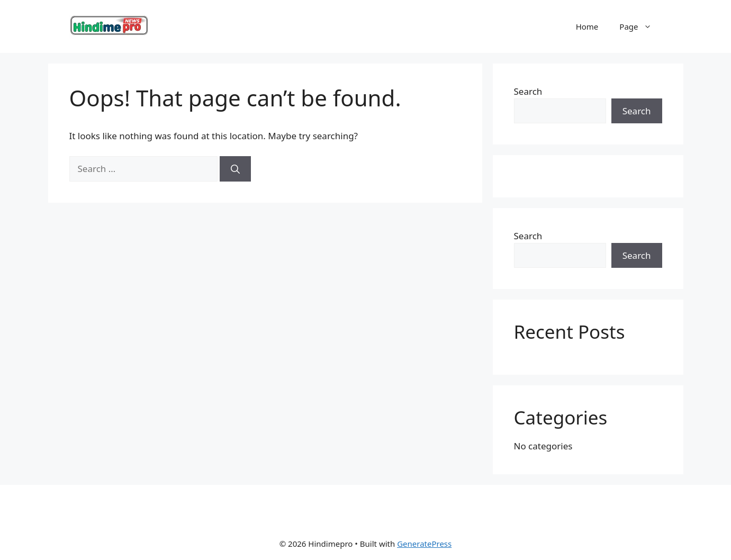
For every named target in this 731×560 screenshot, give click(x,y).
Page (640, 26)
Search (528, 91)
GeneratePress (424, 544)
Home (587, 26)
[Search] (235, 169)
